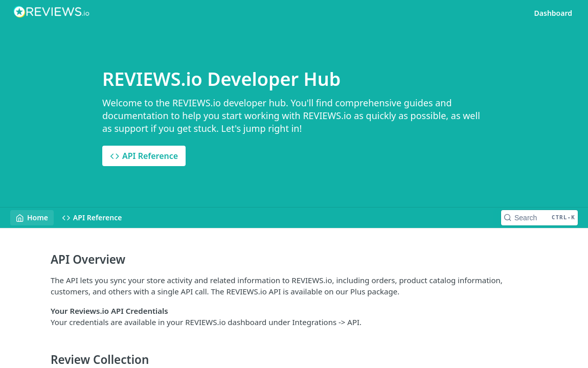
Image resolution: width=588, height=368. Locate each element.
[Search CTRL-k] (539, 218)
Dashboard (553, 13)
